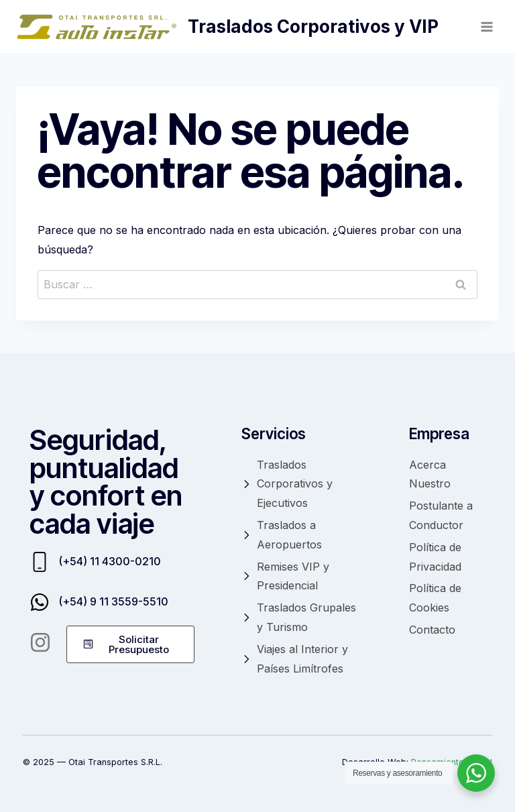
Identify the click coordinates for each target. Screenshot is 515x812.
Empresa (439, 433)
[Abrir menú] (487, 26)
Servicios (274, 433)
